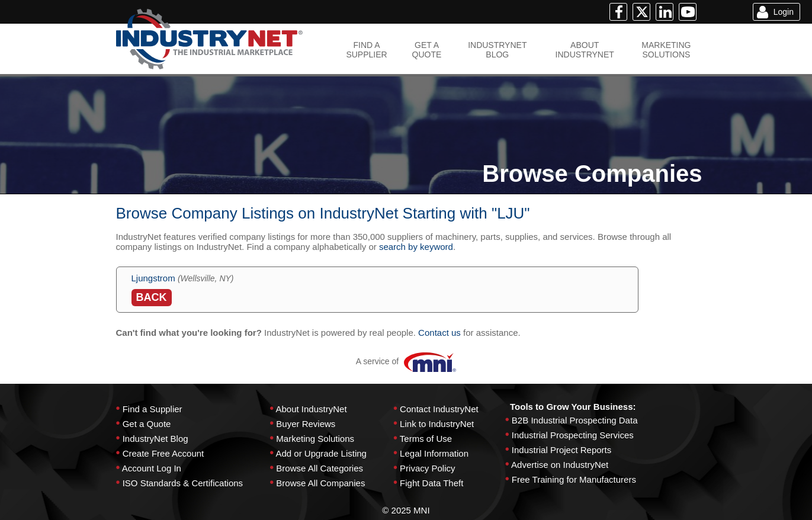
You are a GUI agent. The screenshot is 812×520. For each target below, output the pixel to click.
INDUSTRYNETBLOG (497, 50)
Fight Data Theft (431, 483)
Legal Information (434, 453)
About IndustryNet (311, 409)
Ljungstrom (153, 278)
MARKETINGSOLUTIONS (666, 50)
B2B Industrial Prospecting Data (575, 420)
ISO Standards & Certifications (183, 483)
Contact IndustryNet (439, 409)
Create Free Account (163, 453)
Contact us (439, 333)
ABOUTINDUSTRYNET (585, 50)
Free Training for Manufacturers (574, 479)
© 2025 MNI (406, 510)
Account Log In (152, 468)
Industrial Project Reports (561, 450)
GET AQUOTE (427, 50)
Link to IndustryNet (437, 424)
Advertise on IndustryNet (560, 465)
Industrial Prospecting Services (573, 435)
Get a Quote (147, 424)
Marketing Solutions (315, 439)
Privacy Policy (427, 468)
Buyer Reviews (306, 424)
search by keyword (416, 247)
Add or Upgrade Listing (321, 453)
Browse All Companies (320, 483)
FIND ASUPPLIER (366, 50)
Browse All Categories (320, 468)
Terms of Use (426, 439)
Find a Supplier (153, 409)
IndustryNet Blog (155, 439)
